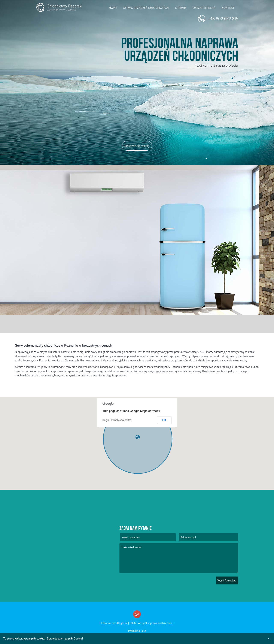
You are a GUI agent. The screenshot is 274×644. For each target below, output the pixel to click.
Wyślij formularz (227, 580)
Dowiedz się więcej (137, 146)
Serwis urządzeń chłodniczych (146, 8)
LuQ (143, 631)
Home (113, 8)
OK (164, 420)
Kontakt (228, 8)
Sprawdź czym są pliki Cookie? (65, 638)
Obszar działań (204, 8)
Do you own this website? (117, 420)
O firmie (181, 8)
